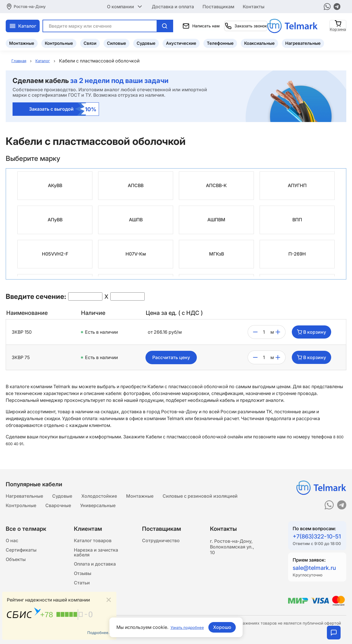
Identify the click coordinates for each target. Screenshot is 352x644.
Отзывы (83, 586)
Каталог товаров (93, 545)
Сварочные (58, 508)
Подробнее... (98, 632)
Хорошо (225, 627)
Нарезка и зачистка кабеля (96, 560)
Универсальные (98, 508)
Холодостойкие (99, 497)
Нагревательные (303, 41)
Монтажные (22, 41)
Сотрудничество (161, 545)
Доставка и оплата (173, 6)
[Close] (109, 598)
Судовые (146, 41)
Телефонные (220, 41)
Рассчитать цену (171, 358)
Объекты (16, 568)
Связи (90, 41)
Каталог (81, 24)
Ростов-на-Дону (30, 6)
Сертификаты (21, 557)
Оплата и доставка (95, 575)
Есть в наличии (101, 332)
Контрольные (59, 41)
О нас (12, 545)
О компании (125, 6)
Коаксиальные (259, 41)
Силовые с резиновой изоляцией (200, 497)
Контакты (254, 6)
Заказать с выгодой (63, 109)
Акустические (181, 41)
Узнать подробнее (187, 627)
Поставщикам (218, 6)
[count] (264, 332)
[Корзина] (338, 24)
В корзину (311, 332)
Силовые (117, 41)
